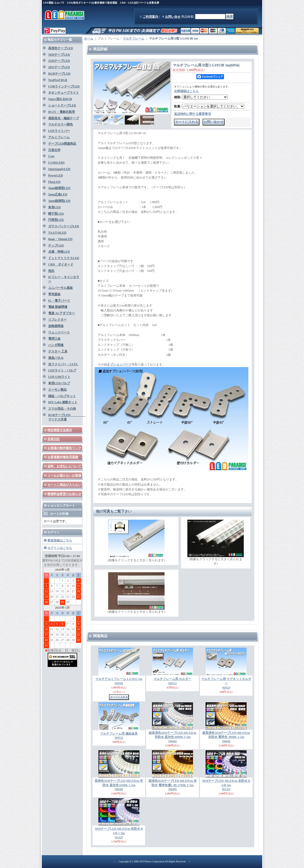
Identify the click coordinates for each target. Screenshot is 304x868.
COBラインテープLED (64, 86)
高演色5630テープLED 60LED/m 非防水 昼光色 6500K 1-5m (119, 785)
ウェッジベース (59, 332)
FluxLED (54, 182)
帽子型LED (56, 214)
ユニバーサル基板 (60, 288)
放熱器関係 (56, 326)
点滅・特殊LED (59, 252)
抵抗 (51, 271)
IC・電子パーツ (59, 301)
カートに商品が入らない (64, 485)
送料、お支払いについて (64, 466)
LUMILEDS (56, 163)
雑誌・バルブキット (62, 396)
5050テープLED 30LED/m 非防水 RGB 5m (226, 785)
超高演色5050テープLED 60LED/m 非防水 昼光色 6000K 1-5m (173, 737)
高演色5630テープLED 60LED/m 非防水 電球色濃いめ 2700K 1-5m (173, 785)
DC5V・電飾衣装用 (62, 112)
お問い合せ (173, 17)
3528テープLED (59, 61)
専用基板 (54, 294)
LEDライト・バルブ (62, 370)
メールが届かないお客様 (64, 476)
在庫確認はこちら (186, 91)
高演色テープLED (61, 48)
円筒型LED (56, 220)
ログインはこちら (60, 548)
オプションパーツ (119, 364)
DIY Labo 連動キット (63, 402)
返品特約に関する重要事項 (192, 114)
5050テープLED (59, 55)
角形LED (54, 207)
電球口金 (54, 339)
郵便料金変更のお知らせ (64, 494)
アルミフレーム (59, 137)
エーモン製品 (57, 390)
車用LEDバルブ (59, 383)
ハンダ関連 (56, 345)
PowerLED (55, 175)
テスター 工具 (58, 351)
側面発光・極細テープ (64, 118)
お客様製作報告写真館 (63, 457)
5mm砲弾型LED (59, 188)
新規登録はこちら (60, 540)
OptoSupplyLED (59, 169)
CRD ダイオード (61, 264)
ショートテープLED (62, 105)
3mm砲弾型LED (59, 201)
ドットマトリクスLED (64, 258)
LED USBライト (59, 377)
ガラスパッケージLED (64, 226)
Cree (51, 156)
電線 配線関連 (58, 307)
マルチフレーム (134, 38)
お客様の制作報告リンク (64, 448)
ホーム (89, 38)
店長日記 (54, 439)
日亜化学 (54, 150)
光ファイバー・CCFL (63, 364)
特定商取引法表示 (60, 430)
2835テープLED (59, 67)
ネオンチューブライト (64, 93)
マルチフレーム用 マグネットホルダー (226, 683)
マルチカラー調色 (60, 124)
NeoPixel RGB (58, 80)
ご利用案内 (150, 17)
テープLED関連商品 (62, 144)
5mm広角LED (58, 194)
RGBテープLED (59, 74)
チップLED (56, 245)
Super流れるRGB (60, 99)
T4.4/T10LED (57, 233)
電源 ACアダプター (62, 313)
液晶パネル (56, 358)
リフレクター (57, 320)
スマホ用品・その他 (62, 409)
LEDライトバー (59, 131)
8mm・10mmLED (60, 239)
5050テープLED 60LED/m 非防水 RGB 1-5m (119, 833)
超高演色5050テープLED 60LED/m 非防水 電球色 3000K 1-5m (226, 737)
